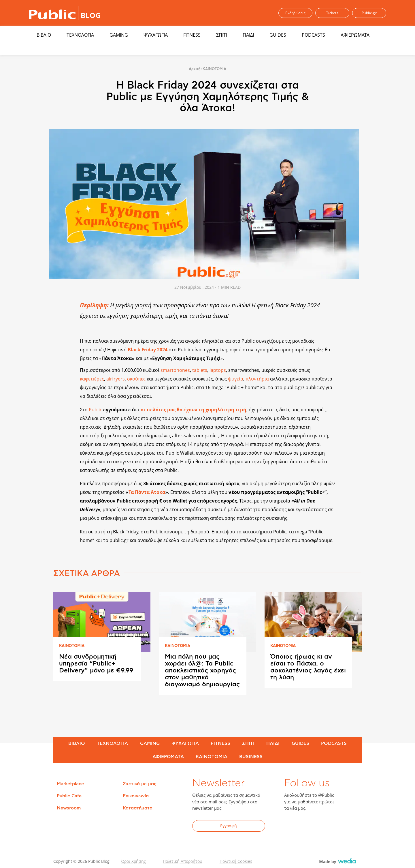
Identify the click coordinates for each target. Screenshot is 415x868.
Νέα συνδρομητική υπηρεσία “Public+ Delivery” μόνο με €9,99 (96, 663)
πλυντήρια (258, 379)
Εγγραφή (229, 826)
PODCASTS (313, 35)
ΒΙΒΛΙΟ (44, 35)
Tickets (332, 13)
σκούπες (137, 379)
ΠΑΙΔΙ (248, 35)
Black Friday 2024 (148, 350)
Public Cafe (69, 796)
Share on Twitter (62, 317)
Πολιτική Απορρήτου (183, 861)
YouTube (320, 827)
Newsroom (69, 808)
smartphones (175, 370)
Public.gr (369, 13)
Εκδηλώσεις (295, 13)
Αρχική (195, 69)
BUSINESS (251, 757)
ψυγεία (236, 379)
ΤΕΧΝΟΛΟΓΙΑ (80, 35)
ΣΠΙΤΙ (222, 35)
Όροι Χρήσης (133, 861)
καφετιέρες (92, 379)
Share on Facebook (62, 305)
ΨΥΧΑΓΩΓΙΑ (156, 35)
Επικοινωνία (136, 796)
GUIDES (278, 35)
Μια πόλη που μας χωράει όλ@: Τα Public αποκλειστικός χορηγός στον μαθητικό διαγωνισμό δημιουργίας (202, 671)
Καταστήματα (138, 808)
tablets (200, 370)
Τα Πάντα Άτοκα (147, 492)
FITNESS (192, 35)
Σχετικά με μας (140, 784)
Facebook (292, 827)
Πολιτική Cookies (236, 861)
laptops (218, 370)
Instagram (334, 827)
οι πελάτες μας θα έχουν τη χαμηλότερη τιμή (194, 410)
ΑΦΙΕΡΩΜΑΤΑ (355, 35)
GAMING (119, 35)
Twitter (306, 827)
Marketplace (70, 784)
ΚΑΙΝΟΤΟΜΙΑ (214, 69)
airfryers (116, 379)
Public (95, 410)
